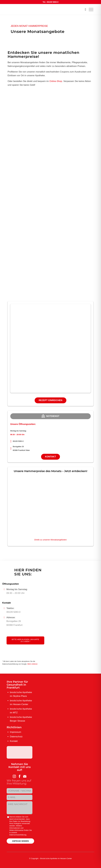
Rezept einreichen (50, 400)
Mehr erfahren (32, 664)
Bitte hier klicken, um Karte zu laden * (25, 640)
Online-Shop (56, 81)
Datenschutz (16, 737)
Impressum (16, 732)
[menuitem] (84, 9)
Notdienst (50, 416)
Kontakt (51, 457)
